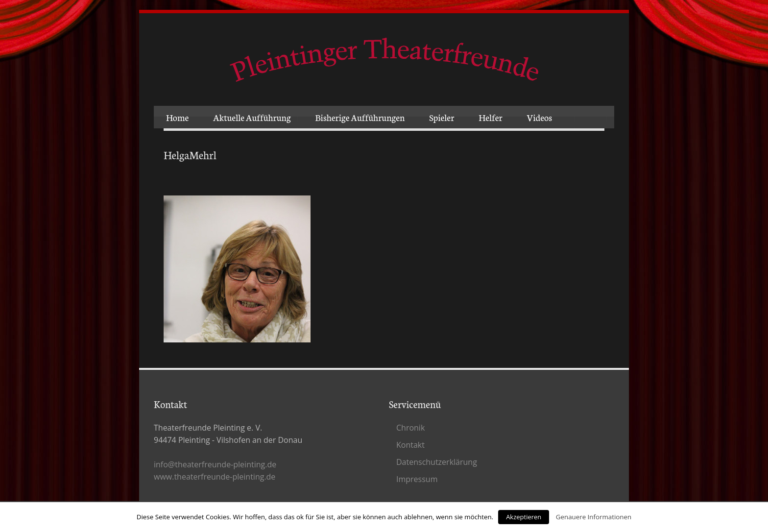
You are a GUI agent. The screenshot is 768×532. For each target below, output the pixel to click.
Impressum (417, 479)
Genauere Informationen (594, 517)
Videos (540, 117)
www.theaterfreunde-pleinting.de (215, 477)
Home (177, 117)
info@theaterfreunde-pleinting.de (215, 464)
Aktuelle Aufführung (252, 117)
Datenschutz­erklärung (437, 462)
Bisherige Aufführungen (360, 117)
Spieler (442, 117)
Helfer (490, 117)
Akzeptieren (524, 517)
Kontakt (410, 445)
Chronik (410, 428)
